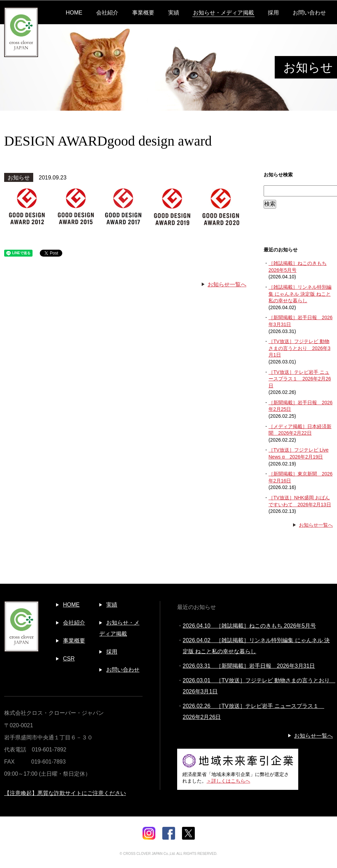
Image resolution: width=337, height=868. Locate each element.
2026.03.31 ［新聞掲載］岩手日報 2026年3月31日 (249, 666)
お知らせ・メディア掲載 (224, 13)
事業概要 (143, 13)
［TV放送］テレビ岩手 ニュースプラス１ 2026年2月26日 (300, 379)
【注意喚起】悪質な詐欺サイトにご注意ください (65, 793)
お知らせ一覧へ (227, 284)
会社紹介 (107, 13)
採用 (273, 13)
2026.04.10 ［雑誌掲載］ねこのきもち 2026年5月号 (249, 626)
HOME (74, 13)
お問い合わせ (309, 13)
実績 (174, 13)
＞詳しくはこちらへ (228, 781)
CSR (69, 659)
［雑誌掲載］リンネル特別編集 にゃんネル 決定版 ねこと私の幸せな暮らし (300, 294)
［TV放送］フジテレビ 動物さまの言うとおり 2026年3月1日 (299, 348)
